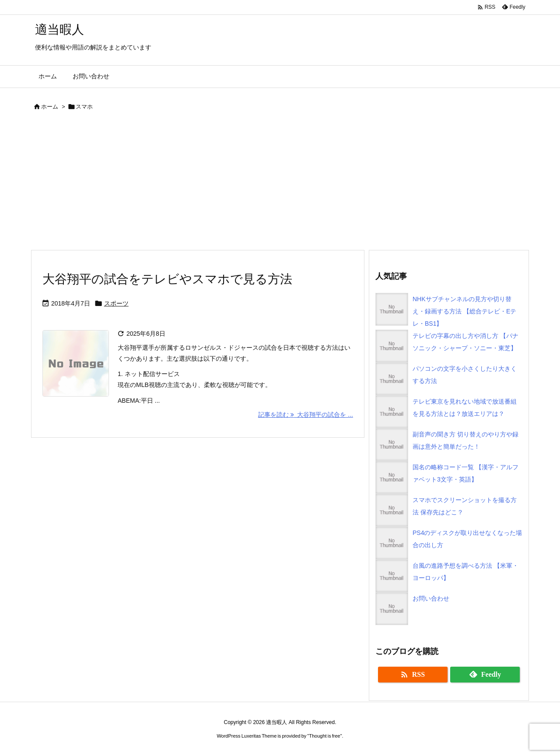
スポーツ (116, 303)
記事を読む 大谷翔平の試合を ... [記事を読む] (306, 415)
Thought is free (324, 736)
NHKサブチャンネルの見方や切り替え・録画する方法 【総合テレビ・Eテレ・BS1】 (464, 311)
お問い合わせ (431, 598)
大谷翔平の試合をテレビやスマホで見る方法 (167, 279)
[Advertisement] (280, 184)
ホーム (50, 107)
